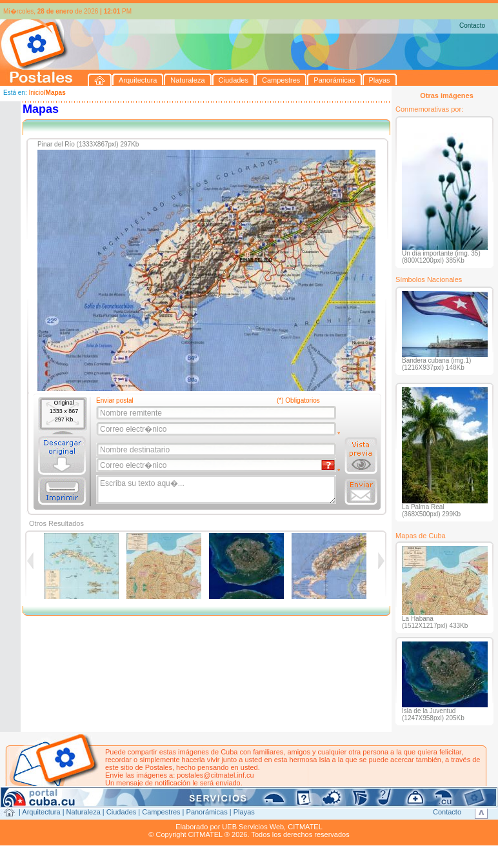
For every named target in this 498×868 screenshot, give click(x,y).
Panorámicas (207, 812)
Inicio (36, 93)
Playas (244, 812)
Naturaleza (84, 812)
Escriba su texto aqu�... (217, 490)
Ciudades (121, 812)
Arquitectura (41, 812)
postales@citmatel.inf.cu (215, 775)
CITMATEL (305, 827)
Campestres (161, 812)
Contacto (472, 25)
